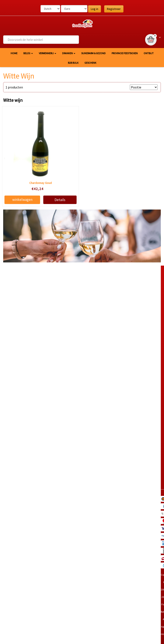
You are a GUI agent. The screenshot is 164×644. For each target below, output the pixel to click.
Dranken (69, 53)
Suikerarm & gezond (93, 53)
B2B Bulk (73, 63)
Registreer (114, 9)
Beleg (28, 53)
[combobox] (41, 40)
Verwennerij (48, 53)
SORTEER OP (118, 87)
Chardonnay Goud (41, 183)
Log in (95, 9)
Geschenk (90, 63)
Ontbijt (149, 53)
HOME (14, 53)
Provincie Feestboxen (125, 53)
